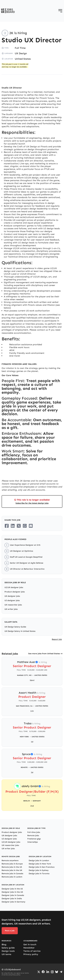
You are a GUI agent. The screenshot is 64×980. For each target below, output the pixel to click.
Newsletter (29, 948)
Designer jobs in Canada (13, 895)
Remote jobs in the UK (12, 870)
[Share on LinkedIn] (13, 526)
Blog (4, 944)
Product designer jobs (15, 592)
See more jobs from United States (44, 654)
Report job (57, 639)
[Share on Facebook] (7, 526)
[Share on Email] (31, 526)
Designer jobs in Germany (13, 902)
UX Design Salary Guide (15, 627)
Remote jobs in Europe (12, 864)
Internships (33, 842)
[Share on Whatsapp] (25, 526)
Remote (24, 767)
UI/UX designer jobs (14, 587)
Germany (37, 801)
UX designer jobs (12, 596)
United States (23, 59)
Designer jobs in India (12, 899)
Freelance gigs (34, 839)
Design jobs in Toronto (39, 874)
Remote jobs (33, 836)
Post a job (10, 931)
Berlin (27, 801)
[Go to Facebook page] (43, 972)
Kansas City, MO (24, 675)
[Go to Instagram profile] (52, 972)
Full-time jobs (34, 832)
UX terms (6, 954)
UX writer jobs (11, 609)
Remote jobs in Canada (12, 874)
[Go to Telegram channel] (61, 972)
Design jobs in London (39, 861)
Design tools (8, 951)
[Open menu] (60, 11)
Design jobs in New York (40, 864)
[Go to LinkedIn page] (48, 972)
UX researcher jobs (13, 605)
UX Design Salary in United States (20, 631)
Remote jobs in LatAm (12, 877)
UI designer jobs (12, 600)
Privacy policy (31, 954)
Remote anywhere (10, 861)
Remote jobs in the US (12, 867)
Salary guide (8, 948)
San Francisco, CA (24, 706)
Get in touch (30, 944)
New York (24, 737)
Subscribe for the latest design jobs (32, 503)
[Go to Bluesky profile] (57, 972)
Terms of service (32, 951)
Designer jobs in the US (12, 889)
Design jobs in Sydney (39, 870)
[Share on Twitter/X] (19, 526)
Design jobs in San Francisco (42, 867)
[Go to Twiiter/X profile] (39, 972)
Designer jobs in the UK (12, 892)
